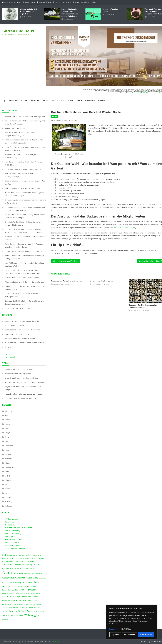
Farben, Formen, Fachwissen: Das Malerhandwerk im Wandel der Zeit (25, 288)
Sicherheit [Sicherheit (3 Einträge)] (29, 604)
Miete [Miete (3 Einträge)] (29, 597)
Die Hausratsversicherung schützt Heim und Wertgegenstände (22, 295)
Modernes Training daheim (110, 10)
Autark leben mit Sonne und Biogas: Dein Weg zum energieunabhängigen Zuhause (24, 245)
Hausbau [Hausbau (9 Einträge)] (6, 586)
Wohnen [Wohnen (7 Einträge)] (20, 616)
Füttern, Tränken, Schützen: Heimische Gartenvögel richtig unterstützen (24, 257)
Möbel (7, 476)
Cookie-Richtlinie (125, 629)
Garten (34, 2)
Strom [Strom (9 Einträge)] (5, 607)
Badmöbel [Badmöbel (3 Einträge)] (22, 555)
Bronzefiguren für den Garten (102, 281)
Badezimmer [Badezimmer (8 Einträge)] (12, 555)
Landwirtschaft (11, 467)
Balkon (94, 2)
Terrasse (8, 489)
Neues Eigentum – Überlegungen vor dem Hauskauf (24, 394)
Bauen (50, 2)
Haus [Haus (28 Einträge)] (36, 582)
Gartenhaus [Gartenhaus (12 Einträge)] (8, 578)
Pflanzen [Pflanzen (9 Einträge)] (23, 600)
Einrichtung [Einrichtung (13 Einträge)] (8, 564)
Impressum (144, 642)
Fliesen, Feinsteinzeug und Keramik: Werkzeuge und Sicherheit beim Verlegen (25, 194)
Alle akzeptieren (146, 635)
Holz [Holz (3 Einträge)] (38, 587)
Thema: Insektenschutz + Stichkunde (19, 369)
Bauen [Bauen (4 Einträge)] (35, 555)
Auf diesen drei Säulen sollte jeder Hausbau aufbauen (25, 343)
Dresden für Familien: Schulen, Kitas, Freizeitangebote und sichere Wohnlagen (70, 13)
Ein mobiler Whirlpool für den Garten (67, 261)
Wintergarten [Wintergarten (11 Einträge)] (9, 615)
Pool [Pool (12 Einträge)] (30, 600)
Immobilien (85, 2)
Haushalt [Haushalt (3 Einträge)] (21, 587)
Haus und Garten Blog (13, 534)
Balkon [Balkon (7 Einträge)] (29, 555)
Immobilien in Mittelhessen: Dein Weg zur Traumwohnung (21, 156)
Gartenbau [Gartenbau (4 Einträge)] (27, 573)
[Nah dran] (155, 607)
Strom (77, 2)
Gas (6, 441)
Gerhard (109, 284)
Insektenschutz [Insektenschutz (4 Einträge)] (20, 593)
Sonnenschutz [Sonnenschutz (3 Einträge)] (37, 604)
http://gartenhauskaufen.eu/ (125, 228)
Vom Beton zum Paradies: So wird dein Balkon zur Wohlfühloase (24, 163)
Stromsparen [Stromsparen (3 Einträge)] (23, 607)
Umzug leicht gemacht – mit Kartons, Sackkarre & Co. (25, 251)
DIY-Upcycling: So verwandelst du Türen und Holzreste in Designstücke (25, 201)
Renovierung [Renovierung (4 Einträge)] (7, 604)
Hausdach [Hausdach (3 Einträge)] (14, 587)
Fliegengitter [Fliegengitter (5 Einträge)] (25, 568)
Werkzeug (9, 502)
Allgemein (25, 2)
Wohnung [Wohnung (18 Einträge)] (30, 615)
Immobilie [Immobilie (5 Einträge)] (6, 590)
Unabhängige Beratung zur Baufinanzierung (22, 378)
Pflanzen (8, 480)
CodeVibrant (55, 642)
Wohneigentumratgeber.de (15, 548)
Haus (7, 450)
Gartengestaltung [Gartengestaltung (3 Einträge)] (37, 573)
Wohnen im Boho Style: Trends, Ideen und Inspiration (29, 12)
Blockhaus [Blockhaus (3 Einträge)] (28, 558)
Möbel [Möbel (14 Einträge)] (15, 600)
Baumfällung (9, 522)
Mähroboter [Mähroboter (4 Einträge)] (6, 601)
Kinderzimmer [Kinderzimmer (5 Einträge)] (36, 593)
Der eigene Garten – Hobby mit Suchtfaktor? (22, 398)
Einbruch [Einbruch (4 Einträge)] (31, 561)
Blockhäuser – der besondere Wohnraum (20, 334)
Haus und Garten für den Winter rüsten (20, 338)
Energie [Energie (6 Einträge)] (18, 565)
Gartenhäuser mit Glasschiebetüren (18, 308)
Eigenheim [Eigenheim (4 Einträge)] (24, 561)
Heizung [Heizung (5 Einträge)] (27, 587)
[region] (132, 622)
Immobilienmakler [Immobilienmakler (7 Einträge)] (28, 590)
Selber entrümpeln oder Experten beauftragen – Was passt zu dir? (25, 182)
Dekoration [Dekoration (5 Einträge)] (41, 558)
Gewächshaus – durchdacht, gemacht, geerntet (23, 278)
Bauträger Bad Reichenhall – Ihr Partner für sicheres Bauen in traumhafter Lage (25, 302)
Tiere (7, 493)
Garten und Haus (18, 31)
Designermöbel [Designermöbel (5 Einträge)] (8, 561)
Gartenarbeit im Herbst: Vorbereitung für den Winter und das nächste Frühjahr (25, 216)
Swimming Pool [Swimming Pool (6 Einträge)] (34, 607)
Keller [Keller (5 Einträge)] (28, 593)
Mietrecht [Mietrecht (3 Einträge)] (35, 597)
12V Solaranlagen (11, 519)
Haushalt (8, 454)
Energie (57, 2)
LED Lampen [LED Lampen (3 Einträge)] (17, 597)
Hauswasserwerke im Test (15, 540)
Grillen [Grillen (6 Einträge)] (29, 583)
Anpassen (115, 635)
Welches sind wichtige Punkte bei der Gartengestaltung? (19, 175)
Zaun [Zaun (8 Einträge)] (39, 616)
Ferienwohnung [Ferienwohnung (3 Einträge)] (7, 568)
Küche (70, 2)
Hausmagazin (10, 537)
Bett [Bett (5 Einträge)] (13, 558)
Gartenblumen (10, 347)
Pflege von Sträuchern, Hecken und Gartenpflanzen (24, 282)
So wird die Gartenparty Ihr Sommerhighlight (22, 321)
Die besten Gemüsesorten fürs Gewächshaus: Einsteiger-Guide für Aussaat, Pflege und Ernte (22, 272)
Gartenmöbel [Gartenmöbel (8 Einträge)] (21, 578)
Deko (7, 428)
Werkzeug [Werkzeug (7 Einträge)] (31, 611)
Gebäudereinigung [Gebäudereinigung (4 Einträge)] (15, 583)
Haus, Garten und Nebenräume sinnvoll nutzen (23, 169)
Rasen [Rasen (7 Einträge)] (36, 601)
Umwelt (8, 497)
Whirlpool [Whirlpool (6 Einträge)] (40, 611)
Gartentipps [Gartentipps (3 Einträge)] (42, 578)
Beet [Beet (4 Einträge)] (39, 555)
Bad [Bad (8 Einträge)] (4, 555)
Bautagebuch (10, 525)
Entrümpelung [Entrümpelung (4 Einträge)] (27, 565)
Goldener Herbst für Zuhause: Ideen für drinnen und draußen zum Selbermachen (25, 209)
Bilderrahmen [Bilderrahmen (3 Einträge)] (20, 558)
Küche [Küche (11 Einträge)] (5, 596)
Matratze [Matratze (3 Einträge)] (24, 597)
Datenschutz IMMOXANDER (140, 93)
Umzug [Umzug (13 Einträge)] (22, 611)
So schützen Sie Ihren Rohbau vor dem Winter (22, 330)
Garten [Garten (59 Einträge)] (8, 573)
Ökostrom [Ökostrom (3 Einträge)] (5, 619)
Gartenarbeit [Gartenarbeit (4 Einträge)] (19, 573)
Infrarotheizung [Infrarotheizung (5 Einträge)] (8, 593)
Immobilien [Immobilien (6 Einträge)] (15, 590)
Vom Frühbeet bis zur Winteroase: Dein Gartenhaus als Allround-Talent (24, 264)
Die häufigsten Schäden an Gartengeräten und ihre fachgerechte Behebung (24, 223)
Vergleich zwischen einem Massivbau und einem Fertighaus (23, 388)
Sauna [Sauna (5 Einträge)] (14, 604)
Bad (64, 2)
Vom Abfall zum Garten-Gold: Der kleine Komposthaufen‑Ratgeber (20, 134)
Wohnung (42, 2)
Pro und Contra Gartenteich (15, 325)
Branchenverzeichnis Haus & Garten (18, 528)
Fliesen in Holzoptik (12, 357)
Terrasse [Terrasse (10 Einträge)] (13, 611)
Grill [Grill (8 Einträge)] (24, 583)
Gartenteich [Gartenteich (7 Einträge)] (33, 578)
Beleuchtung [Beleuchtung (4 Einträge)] (7, 558)
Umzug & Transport (12, 545)
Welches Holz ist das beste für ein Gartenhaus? (23, 188)
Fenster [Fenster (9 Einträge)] (36, 565)
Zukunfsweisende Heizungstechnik (18, 374)
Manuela (74, 120)
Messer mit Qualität (12, 542)
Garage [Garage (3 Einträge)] (33, 568)
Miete (7, 472)
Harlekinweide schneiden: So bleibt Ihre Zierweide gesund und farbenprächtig (24, 141)
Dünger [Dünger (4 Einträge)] (17, 561)
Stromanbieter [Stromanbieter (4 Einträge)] (14, 607)
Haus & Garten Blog (12, 531)
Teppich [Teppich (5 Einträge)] (5, 611)
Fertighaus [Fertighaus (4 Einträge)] (16, 568)
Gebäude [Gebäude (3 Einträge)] (5, 583)
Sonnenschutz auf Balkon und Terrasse (67, 281)
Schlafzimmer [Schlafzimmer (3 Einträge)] (21, 604)
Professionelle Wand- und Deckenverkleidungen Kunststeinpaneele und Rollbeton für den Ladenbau (24, 231)
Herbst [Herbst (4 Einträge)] (34, 587)
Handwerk (9, 446)
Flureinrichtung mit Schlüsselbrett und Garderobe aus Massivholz (25, 238)
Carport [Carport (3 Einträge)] (34, 558)
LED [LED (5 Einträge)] (11, 597)
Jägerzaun (8, 354)
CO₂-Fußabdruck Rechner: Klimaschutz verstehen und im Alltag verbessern (25, 149)
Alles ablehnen (129, 635)
